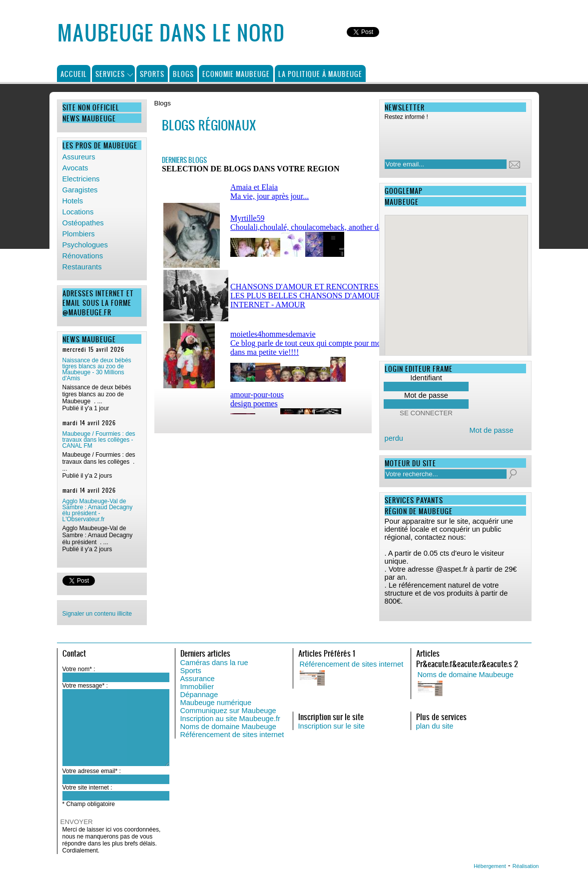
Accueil (74, 74)
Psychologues (85, 245)
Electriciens (81, 179)
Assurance (198, 679)
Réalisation (526, 866)
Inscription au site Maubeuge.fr (230, 719)
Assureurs (79, 157)
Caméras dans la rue (214, 663)
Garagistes (80, 190)
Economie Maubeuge (236, 74)
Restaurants (82, 267)
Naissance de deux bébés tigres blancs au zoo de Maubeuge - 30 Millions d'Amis (97, 369)
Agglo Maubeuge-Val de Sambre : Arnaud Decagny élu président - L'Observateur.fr (98, 510)
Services (110, 74)
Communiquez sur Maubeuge (228, 711)
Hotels (73, 201)
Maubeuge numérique (216, 703)
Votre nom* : (79, 669)
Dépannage (199, 695)
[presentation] (449, 137)
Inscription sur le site (332, 726)
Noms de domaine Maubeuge (228, 727)
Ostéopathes (83, 223)
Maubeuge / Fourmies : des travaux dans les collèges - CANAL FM (99, 440)
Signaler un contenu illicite (97, 614)
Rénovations (83, 256)
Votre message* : (85, 686)
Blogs (183, 74)
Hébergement (490, 866)
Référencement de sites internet (232, 735)
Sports (152, 74)
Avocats (75, 168)
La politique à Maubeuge (320, 74)
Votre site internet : (87, 788)
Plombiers (79, 234)
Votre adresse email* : (92, 771)
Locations (78, 212)
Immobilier (197, 687)
